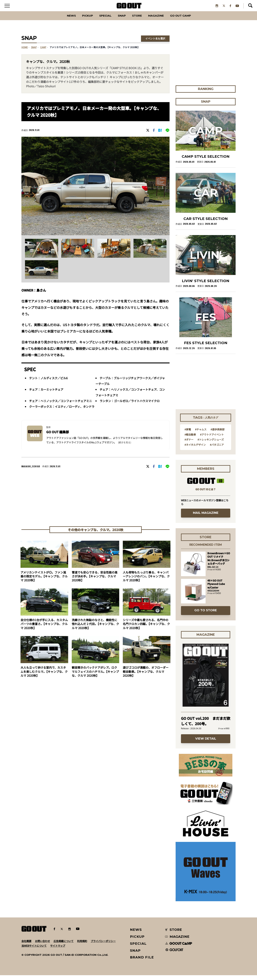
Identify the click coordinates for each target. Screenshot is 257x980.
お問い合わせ (42, 946)
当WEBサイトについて (34, 950)
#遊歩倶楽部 (218, 434)
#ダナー (189, 444)
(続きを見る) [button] (124, 447)
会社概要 (26, 946)
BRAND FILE (142, 962)
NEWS (136, 934)
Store (138, 20)
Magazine (160, 20)
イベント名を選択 (155, 43)
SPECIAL (101, 20)
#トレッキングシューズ (211, 444)
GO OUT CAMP (189, 20)
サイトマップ (58, 950)
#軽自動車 (190, 439)
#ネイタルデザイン (195, 449)
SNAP (120, 20)
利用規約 (82, 946)
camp (43, 52)
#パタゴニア (217, 449)
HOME (25, 52)
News (62, 20)
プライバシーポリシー (103, 946)
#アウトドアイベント (212, 439)
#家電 (188, 434)
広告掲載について (64, 946)
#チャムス (201, 434)
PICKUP (80, 20)
